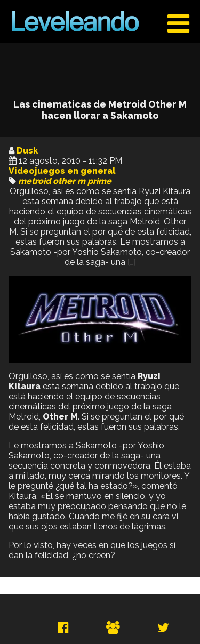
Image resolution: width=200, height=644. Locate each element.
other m (69, 181)
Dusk (27, 151)
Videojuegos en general (62, 171)
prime (99, 181)
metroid (34, 181)
